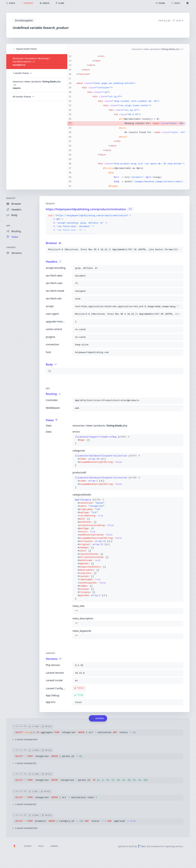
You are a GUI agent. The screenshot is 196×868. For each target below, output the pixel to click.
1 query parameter (25, 763)
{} (102, 440)
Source (28, 846)
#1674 (135, 456)
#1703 (99, 500)
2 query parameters (25, 740)
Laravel (54, 846)
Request (11, 198)
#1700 (135, 478)
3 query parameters (25, 828)
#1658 (125, 437)
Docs (41, 846)
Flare (142, 846)
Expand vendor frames (25, 49)
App (8, 226)
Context (11, 247)
